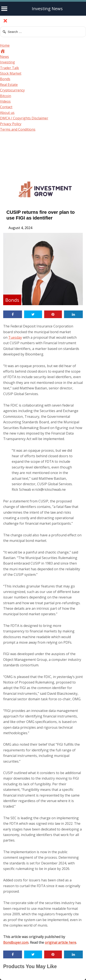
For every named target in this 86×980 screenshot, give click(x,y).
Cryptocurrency (12, 90)
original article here (60, 942)
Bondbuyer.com (16, 942)
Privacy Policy (11, 124)
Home (5, 45)
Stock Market (11, 73)
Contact (6, 107)
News (4, 57)
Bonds (5, 79)
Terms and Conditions (18, 129)
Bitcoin (6, 96)
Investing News (47, 9)
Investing (7, 62)
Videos (5, 101)
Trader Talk (9, 68)
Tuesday (15, 337)
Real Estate (9, 85)
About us (7, 113)
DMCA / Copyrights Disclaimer (24, 118)
